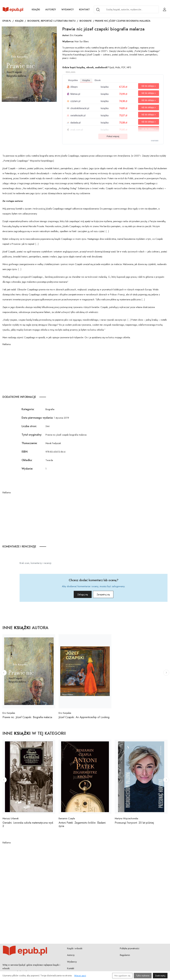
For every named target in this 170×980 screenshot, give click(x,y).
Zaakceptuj (160, 976)
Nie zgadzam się (122, 976)
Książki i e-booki (75, 948)
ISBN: (25, 452)
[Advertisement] (85, 369)
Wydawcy (68, 9)
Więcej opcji (80, 976)
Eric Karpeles (76, 35)
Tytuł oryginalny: (32, 435)
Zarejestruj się (108, 594)
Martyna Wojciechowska (126, 818)
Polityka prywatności (130, 948)
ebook (98, 80)
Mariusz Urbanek (11, 818)
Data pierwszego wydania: (37, 418)
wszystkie (73, 80)
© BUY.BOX (155, 141)
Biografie (86, 21)
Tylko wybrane (143, 976)
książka (86, 80)
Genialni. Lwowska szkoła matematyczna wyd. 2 (28, 824)
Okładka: (27, 460)
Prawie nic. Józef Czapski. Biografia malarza (27, 717)
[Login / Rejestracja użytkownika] (165, 9)
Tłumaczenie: (29, 443)
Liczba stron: (29, 426)
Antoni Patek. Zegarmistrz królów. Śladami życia (82, 824)
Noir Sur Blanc (82, 41)
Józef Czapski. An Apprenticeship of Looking (84, 717)
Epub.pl (7, 21)
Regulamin (125, 955)
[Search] (98, 10)
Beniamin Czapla (67, 818)
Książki (36, 9)
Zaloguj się (78, 594)
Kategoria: (28, 409)
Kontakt (84, 9)
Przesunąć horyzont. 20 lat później (134, 823)
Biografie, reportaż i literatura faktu (51, 21)
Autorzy (51, 9)
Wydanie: (27, 469)
